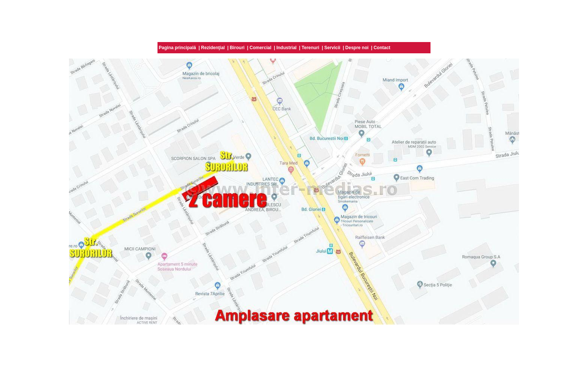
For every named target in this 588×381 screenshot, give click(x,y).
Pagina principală (177, 48)
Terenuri (310, 48)
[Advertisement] (294, 20)
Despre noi (357, 48)
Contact (382, 48)
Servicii (332, 48)
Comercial (261, 48)
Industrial (286, 48)
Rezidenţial (213, 48)
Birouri (237, 48)
